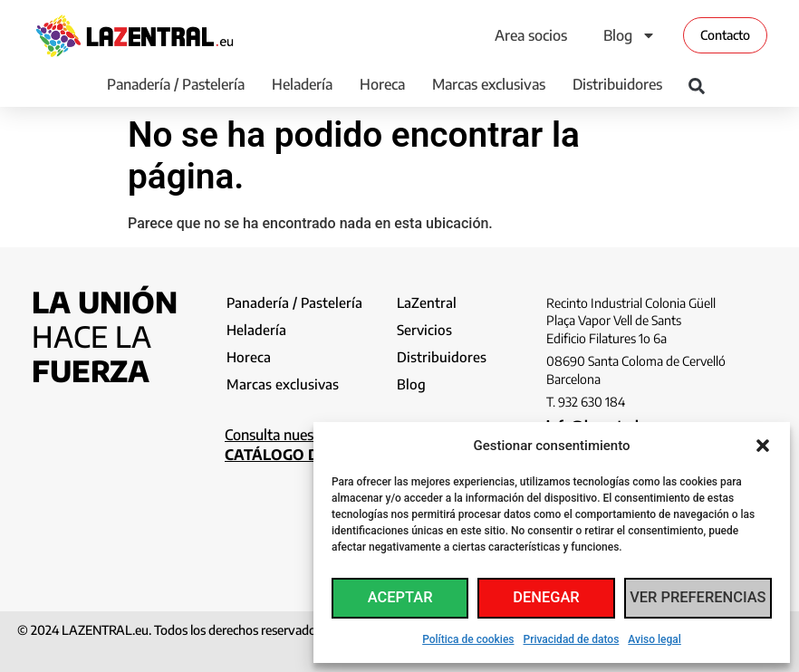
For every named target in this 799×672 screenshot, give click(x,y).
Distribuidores (617, 84)
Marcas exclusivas (489, 84)
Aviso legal (654, 639)
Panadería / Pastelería (176, 84)
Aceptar (401, 599)
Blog (630, 35)
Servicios (425, 331)
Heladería (302, 84)
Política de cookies (468, 639)
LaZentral (427, 302)
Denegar (549, 599)
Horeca (382, 84)
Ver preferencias (700, 599)
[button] (763, 446)
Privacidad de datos (572, 639)
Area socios (531, 35)
